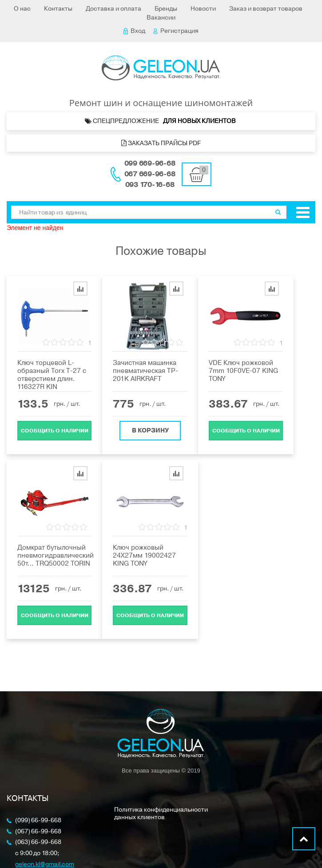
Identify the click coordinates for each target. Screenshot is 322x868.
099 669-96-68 (150, 163)
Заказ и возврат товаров (266, 9)
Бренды (166, 9)
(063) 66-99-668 (38, 842)
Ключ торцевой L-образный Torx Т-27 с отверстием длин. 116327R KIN (52, 375)
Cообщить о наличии (55, 431)
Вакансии (161, 18)
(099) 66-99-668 (38, 821)
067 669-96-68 (150, 174)
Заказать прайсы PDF (161, 143)
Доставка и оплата (113, 9)
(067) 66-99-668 (38, 832)
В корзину (150, 430)
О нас (22, 9)
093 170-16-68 (150, 185)
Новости (203, 9)
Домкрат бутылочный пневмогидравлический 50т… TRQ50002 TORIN (56, 555)
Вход (134, 31)
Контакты (58, 9)
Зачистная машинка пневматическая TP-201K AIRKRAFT (145, 371)
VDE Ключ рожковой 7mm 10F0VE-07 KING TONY (243, 371)
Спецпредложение (161, 121)
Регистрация (176, 31)
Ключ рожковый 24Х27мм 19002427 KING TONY (144, 555)
